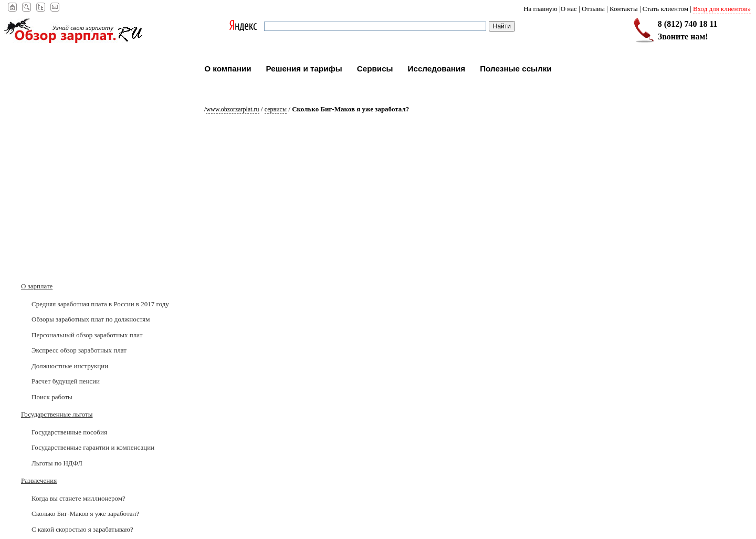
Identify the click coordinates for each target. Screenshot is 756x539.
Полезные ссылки (516, 69)
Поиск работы (52, 397)
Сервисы (375, 69)
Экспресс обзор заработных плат (79, 350)
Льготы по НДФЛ (57, 463)
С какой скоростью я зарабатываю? (82, 529)
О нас (569, 9)
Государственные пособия (69, 432)
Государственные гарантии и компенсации (93, 447)
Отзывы (593, 9)
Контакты (624, 9)
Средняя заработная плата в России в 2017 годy (100, 304)
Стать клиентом (665, 9)
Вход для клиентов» (722, 9)
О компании (228, 69)
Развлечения (39, 480)
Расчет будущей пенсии (66, 381)
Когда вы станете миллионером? (78, 498)
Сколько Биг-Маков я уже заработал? (85, 514)
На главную (540, 9)
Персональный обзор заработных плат (87, 335)
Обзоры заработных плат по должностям (91, 319)
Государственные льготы (57, 414)
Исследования (437, 69)
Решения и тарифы (304, 69)
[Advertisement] (87, 213)
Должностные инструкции (70, 366)
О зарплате (37, 286)
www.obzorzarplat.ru (232, 109)
